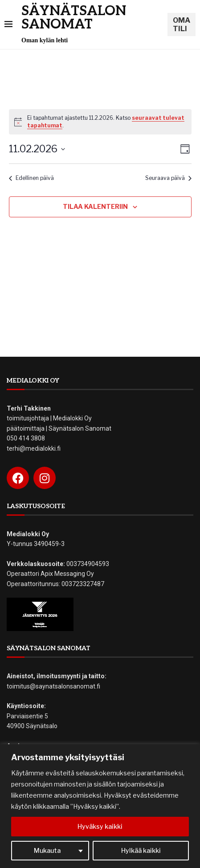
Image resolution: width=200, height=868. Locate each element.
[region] (100, 806)
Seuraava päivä (168, 178)
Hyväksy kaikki (100, 826)
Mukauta (47, 850)
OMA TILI (182, 24)
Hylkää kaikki (141, 850)
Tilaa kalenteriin (95, 206)
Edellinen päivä (31, 178)
